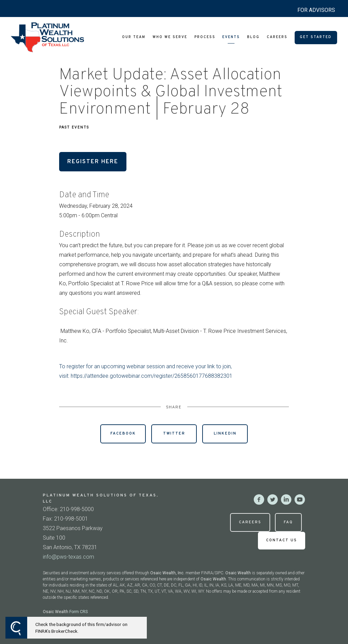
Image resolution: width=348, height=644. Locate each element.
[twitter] (273, 499)
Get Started (316, 37)
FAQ (288, 522)
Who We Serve (170, 37)
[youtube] (300, 499)
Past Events (74, 127)
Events (231, 37)
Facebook (123, 434)
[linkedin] (286, 499)
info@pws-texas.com (68, 557)
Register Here (93, 162)
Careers (277, 37)
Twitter (174, 434)
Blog (253, 37)
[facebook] (259, 499)
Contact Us (282, 540)
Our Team (134, 37)
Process (205, 37)
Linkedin (225, 434)
